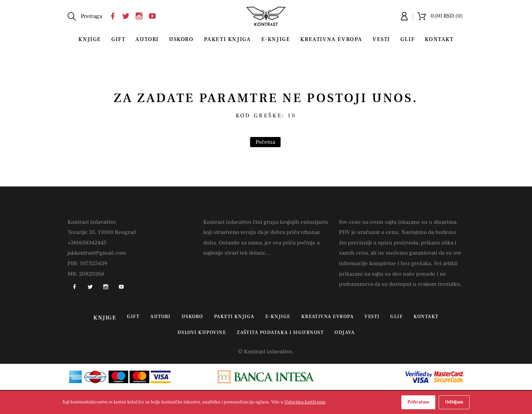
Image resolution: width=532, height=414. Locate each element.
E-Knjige (276, 39)
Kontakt (439, 39)
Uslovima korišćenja (305, 402)
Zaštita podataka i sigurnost (280, 333)
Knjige (90, 39)
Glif (407, 39)
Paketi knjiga (227, 39)
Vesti (381, 39)
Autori (147, 39)
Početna (265, 142)
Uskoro (181, 39)
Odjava (345, 333)
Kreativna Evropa (331, 39)
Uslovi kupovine (202, 333)
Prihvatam (418, 402)
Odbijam (454, 402)
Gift (118, 39)
